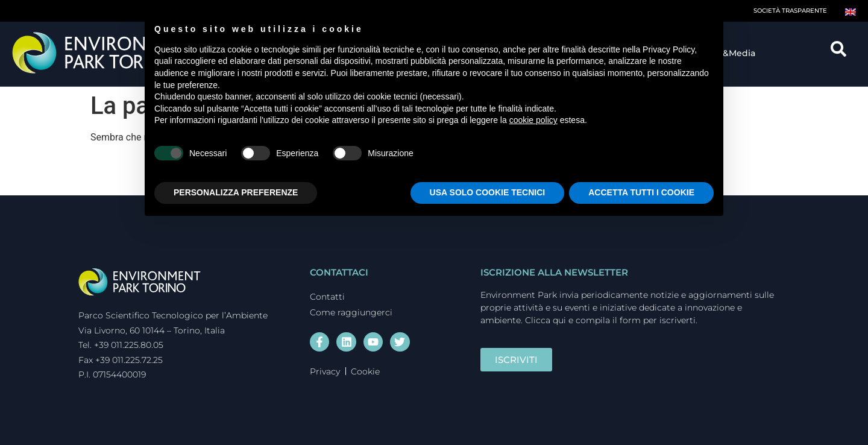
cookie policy (533, 120)
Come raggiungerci (351, 312)
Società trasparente (790, 11)
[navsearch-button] (843, 53)
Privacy (325, 371)
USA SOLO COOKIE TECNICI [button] (488, 192)
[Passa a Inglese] (851, 11)
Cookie (365, 371)
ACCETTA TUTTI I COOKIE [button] (641, 192)
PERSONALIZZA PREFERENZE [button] (236, 192)
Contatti (327, 297)
